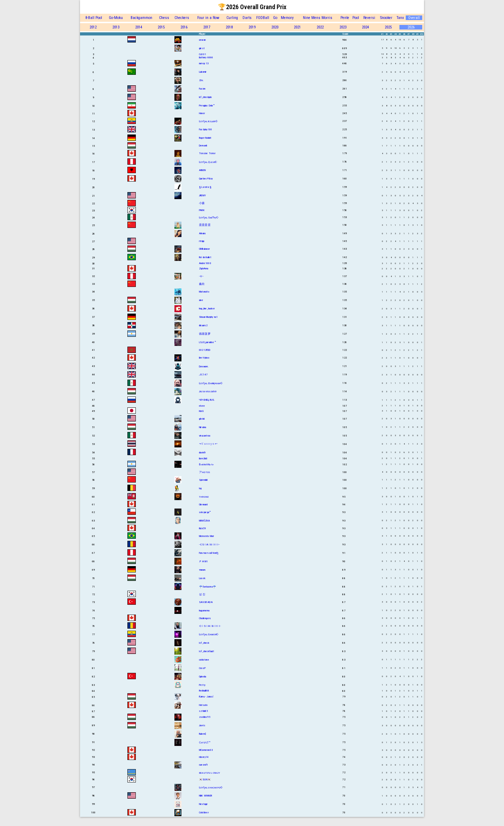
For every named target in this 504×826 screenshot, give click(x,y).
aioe (201, 300)
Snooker (386, 18)
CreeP (202, 668)
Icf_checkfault (207, 651)
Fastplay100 (205, 129)
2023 (343, 27)
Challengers (205, 618)
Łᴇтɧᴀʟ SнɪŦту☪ (209, 218)
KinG (201, 411)
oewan (202, 40)
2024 (365, 27)
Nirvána (203, 427)
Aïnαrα (202, 233)
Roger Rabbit (205, 138)
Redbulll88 (204, 691)
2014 (139, 27)
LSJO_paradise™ (207, 342)
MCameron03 (206, 750)
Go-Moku (116, 18)
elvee (202, 406)
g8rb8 (202, 419)
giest (202, 48)
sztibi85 (204, 711)
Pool (356, 18)
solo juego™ (205, 512)
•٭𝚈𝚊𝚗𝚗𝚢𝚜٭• (208, 444)
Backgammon (141, 18)
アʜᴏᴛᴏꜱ (204, 472)
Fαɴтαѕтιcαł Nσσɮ (209, 553)
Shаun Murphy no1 (208, 317)
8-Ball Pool (94, 18)
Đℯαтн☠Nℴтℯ (206, 464)
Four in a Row (208, 18)
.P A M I (204, 561)
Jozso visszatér (208, 391)
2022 (320, 27)
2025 (388, 27)
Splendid (203, 480)
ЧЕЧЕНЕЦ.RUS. (207, 400)
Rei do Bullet (205, 257)
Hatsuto (203, 705)
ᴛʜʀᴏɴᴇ (204, 497)
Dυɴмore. (204, 366)
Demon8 (203, 146)
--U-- (201, 276)
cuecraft (204, 765)
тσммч (202, 570)
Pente (345, 18)
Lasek (202, 578)
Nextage (203, 804)
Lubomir (203, 72)
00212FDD (205, 350)
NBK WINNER (205, 796)
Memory (287, 18)
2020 (275, 27)
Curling (232, 18)
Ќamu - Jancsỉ (206, 697)
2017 (207, 27)
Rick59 (202, 528)
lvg (200, 488)
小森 (202, 203)
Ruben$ (203, 734)
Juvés (202, 725)
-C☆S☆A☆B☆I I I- (210, 626)
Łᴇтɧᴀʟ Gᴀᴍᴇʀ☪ (209, 634)
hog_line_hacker (207, 309)
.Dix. (201, 80)
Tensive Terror (207, 153)
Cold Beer (204, 812)
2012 (93, 27)
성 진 (202, 594)
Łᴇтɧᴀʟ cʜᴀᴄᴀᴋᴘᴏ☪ (211, 788)
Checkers (182, 18)
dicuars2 (203, 325)
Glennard (203, 504)
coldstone (204, 660)
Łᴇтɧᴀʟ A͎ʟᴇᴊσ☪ (208, 162)
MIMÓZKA (204, 521)
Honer (202, 113)
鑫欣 (202, 284)
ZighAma (204, 268)
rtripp (202, 241)
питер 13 (204, 63)
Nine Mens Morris (318, 18)
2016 (184, 27)
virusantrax (205, 436)
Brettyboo (204, 358)
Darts (247, 18)
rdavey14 (204, 757)
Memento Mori (206, 536)
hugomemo (204, 611)
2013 (116, 27)
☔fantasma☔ (208, 587)
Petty (202, 685)
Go (275, 18)
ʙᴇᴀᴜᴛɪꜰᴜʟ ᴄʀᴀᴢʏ (210, 773)
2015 (161, 27)
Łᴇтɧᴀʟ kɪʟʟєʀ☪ (208, 121)
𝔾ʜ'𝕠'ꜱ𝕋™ (205, 743)
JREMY (203, 195)
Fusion (202, 89)
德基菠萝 (205, 334)
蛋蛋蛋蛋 (205, 225)
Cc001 (203, 54)
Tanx (400, 18)
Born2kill (203, 458)
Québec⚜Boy (206, 179)
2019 (252, 27)
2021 (297, 27)
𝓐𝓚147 (203, 375)
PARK (202, 210)
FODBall (263, 18)
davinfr (202, 453)
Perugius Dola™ (207, 106)
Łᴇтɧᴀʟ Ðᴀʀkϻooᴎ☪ (211, 383)
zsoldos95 (205, 717)
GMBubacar (204, 249)
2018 (229, 27)
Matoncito (204, 292)
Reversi (369, 18)
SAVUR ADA (206, 602)
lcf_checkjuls (206, 97)
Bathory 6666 (206, 57)
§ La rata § (205, 187)
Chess (164, 18)
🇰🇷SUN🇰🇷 (205, 779)
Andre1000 (205, 263)
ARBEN (202, 170)
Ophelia (203, 677)
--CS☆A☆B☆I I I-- (209, 545)
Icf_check (204, 643)
